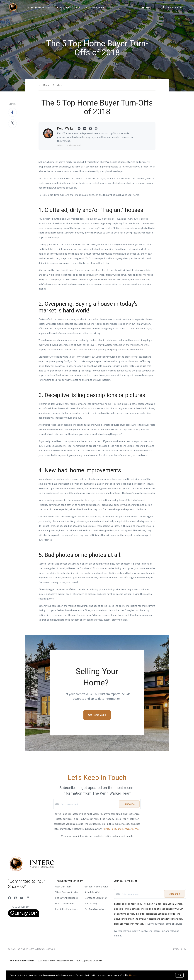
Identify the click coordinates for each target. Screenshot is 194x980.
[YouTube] (22, 898)
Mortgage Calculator (96, 898)
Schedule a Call (92, 892)
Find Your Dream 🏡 (69, 7)
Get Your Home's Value (96, 887)
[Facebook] (10, 898)
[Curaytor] (24, 916)
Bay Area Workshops (95, 909)
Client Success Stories (67, 892)
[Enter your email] (89, 804)
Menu (146, 8)
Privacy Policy (179, 949)
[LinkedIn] (16, 898)
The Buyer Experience (66, 898)
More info (133, 975)
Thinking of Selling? (40, 7)
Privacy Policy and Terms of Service (121, 829)
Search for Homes (64, 903)
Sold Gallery (91, 903)
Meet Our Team (95, 7)
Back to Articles (52, 85)
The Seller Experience (66, 909)
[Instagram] (28, 898)
